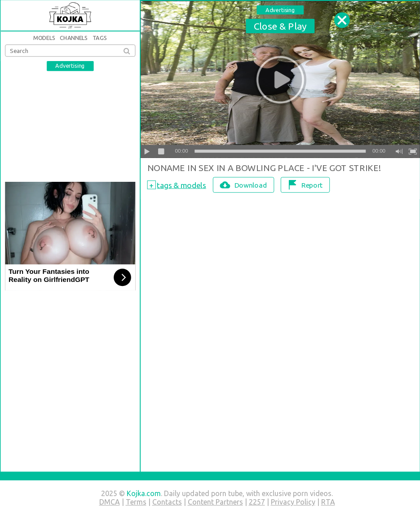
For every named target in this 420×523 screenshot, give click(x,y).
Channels (74, 38)
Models (44, 38)
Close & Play (280, 26)
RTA (328, 502)
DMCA (110, 502)
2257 (257, 502)
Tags (99, 38)
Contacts (167, 502)
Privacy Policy (293, 502)
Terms (136, 502)
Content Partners (215, 502)
